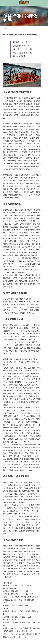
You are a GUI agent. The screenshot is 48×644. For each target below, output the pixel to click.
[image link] (24, 3)
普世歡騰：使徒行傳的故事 (12, 613)
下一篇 (27, 609)
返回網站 (7, 620)
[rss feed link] (16, 622)
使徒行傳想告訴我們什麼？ (34, 613)
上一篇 (5, 609)
